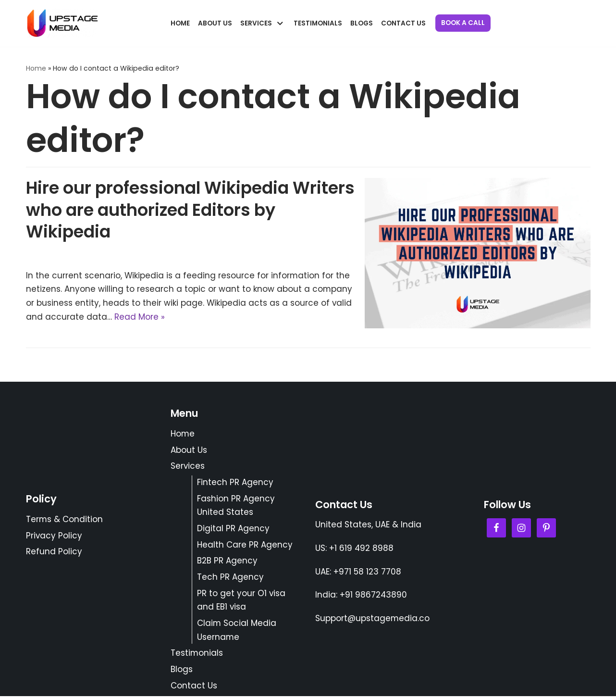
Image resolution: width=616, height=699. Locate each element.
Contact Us (403, 23)
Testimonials (318, 23)
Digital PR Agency (233, 530)
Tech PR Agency (230, 579)
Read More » (140, 317)
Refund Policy (54, 553)
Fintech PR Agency (235, 484)
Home (180, 23)
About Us (215, 23)
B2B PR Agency (227, 562)
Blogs (362, 23)
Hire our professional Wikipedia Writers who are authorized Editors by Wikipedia (190, 210)
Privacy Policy (54, 537)
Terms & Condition (65, 521)
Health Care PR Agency (245, 546)
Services (188, 467)
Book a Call (463, 23)
